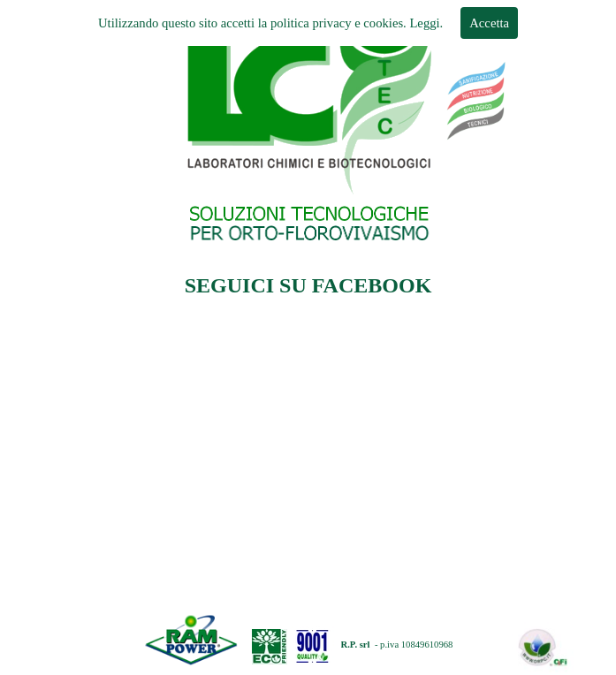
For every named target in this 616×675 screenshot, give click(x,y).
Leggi (424, 23)
